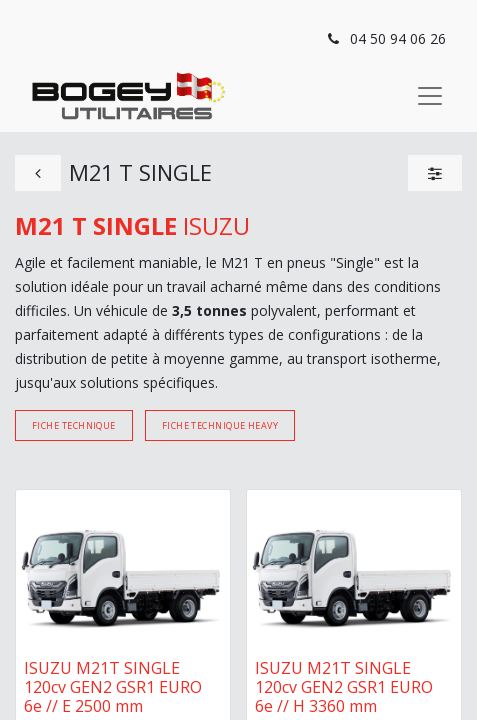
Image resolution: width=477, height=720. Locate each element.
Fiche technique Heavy (220, 425)
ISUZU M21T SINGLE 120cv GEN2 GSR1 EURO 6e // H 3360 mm (344, 687)
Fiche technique (74, 425)
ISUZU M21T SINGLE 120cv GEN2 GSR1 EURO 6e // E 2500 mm (113, 687)
